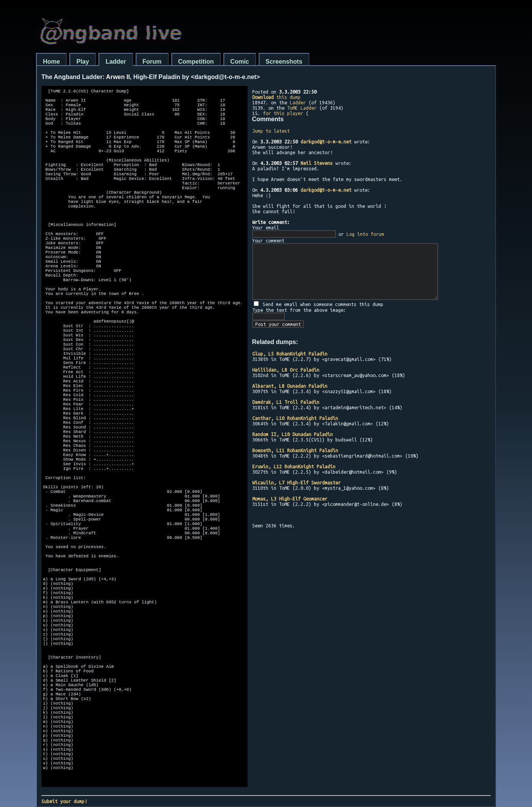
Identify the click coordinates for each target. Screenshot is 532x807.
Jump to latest (271, 131)
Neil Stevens (317, 163)
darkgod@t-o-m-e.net (326, 142)
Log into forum (365, 234)
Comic (240, 62)
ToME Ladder (302, 108)
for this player (283, 113)
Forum (152, 62)
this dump (276, 97)
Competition (196, 62)
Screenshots (284, 62)
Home (51, 62)
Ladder (116, 62)
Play (83, 62)
